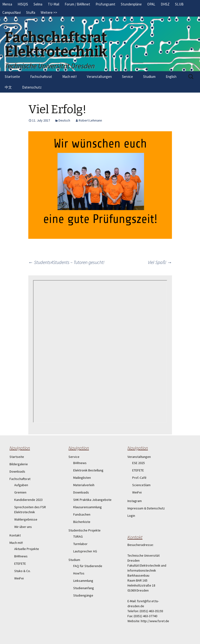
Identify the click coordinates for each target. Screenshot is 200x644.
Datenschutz (32, 87)
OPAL (151, 4)
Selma (38, 4)
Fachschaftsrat (41, 77)
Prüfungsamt (105, 4)
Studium (149, 77)
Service (127, 77)
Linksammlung (83, 581)
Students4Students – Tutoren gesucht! (66, 262)
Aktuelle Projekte (27, 549)
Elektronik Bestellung (88, 470)
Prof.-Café (139, 478)
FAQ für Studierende (88, 566)
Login (131, 516)
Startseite (12, 77)
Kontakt (15, 535)
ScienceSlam (141, 485)
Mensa (7, 4)
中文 (8, 87)
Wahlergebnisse (26, 519)
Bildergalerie (19, 464)
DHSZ (165, 4)
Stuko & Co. (22, 571)
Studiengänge (83, 595)
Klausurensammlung (88, 507)
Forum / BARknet (77, 4)
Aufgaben (21, 485)
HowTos (79, 573)
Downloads (17, 471)
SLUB (179, 4)
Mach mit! (69, 77)
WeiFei (19, 578)
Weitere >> (49, 12)
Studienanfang (84, 588)
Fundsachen (82, 514)
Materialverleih (84, 485)
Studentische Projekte (85, 530)
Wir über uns (23, 527)
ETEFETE (20, 564)
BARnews (21, 556)
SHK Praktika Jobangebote (92, 500)
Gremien (20, 492)
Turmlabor (80, 544)
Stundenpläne (131, 4)
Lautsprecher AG (85, 551)
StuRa (31, 12)
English (171, 77)
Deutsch (64, 120)
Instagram (135, 501)
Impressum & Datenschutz (146, 508)
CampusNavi (12, 12)
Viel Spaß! (160, 262)
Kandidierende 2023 (28, 500)
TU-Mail (54, 4)
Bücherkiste (82, 522)
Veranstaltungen (99, 77)
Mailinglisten (82, 478)
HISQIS (23, 4)
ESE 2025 (139, 463)
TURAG (78, 536)
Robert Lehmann (90, 120)
